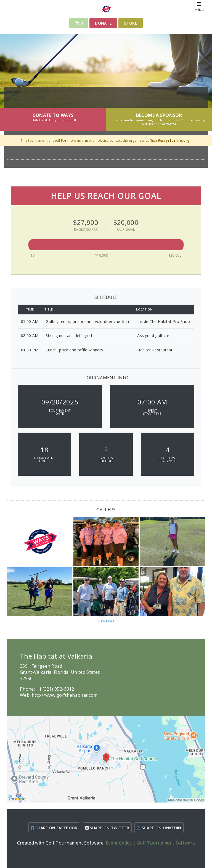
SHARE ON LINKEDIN (159, 828)
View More (106, 621)
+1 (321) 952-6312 (55, 689)
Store (131, 23)
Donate (103, 23)
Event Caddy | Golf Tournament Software (150, 843)
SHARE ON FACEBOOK (54, 828)
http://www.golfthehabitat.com (65, 695)
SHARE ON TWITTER (107, 828)
